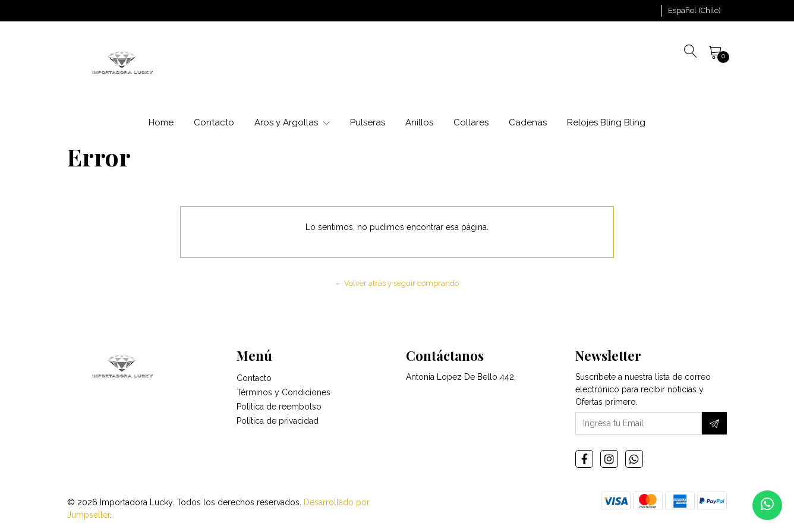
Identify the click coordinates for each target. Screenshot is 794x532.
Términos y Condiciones (283, 394)
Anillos (419, 122)
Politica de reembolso (279, 408)
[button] (694, 11)
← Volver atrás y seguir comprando (397, 283)
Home (161, 122)
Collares (471, 122)
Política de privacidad (278, 422)
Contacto (214, 122)
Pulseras (368, 122)
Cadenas (528, 122)
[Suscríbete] (714, 424)
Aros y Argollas (292, 122)
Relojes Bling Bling (606, 122)
